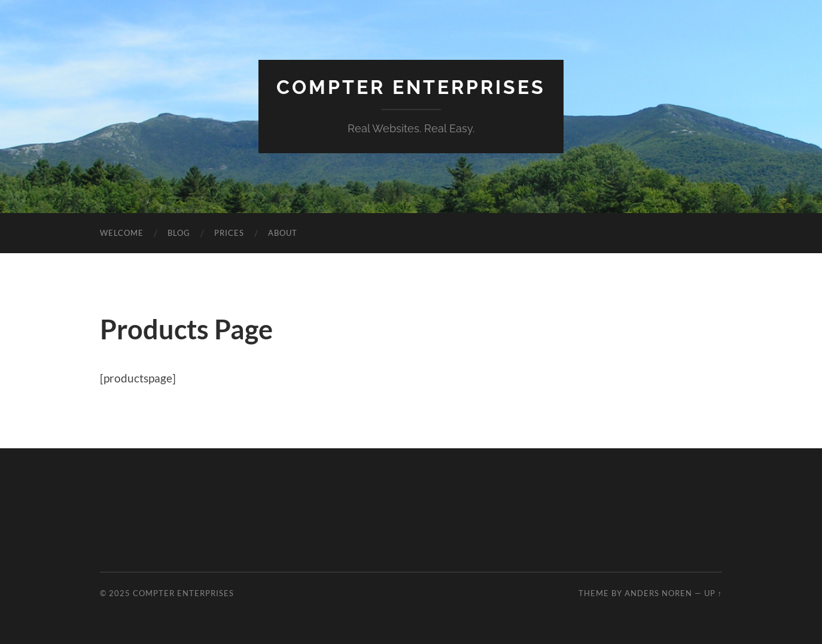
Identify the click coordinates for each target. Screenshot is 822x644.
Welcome (122, 233)
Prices (229, 233)
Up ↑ (713, 593)
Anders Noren (658, 593)
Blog (179, 233)
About (283, 233)
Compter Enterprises (411, 87)
